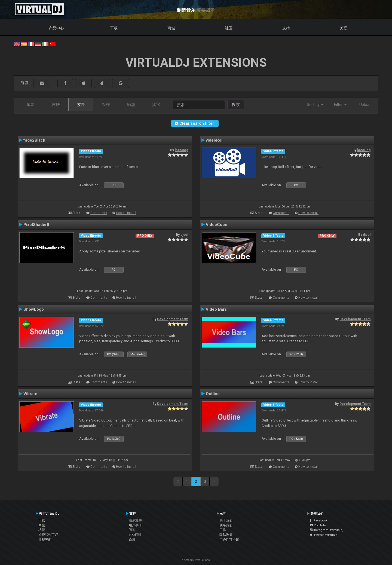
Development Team (173, 319)
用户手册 (135, 525)
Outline (213, 394)
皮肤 (56, 105)
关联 (344, 28)
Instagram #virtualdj (327, 530)
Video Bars (216, 309)
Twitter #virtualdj (324, 535)
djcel (184, 235)
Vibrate (30, 394)
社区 (229, 28)
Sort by (315, 105)
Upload (365, 105)
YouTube (318, 525)
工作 (223, 530)
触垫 (131, 105)
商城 (171, 28)
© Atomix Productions (196, 560)
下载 (114, 28)
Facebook (319, 520)
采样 (106, 105)
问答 (132, 530)
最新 (31, 105)
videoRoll (215, 140)
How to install (126, 213)
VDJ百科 (135, 535)
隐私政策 (226, 535)
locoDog (181, 150)
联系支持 (135, 520)
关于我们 (226, 520)
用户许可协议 (229, 540)
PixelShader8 (36, 225)
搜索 (236, 105)
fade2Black (34, 140)
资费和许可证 (48, 535)
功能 (42, 530)
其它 (156, 105)
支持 (286, 28)
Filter (340, 105)
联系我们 (226, 525)
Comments (99, 213)
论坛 (132, 540)
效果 (81, 105)
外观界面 (45, 540)
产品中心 (56, 28)
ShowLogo (34, 309)
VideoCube (217, 225)
